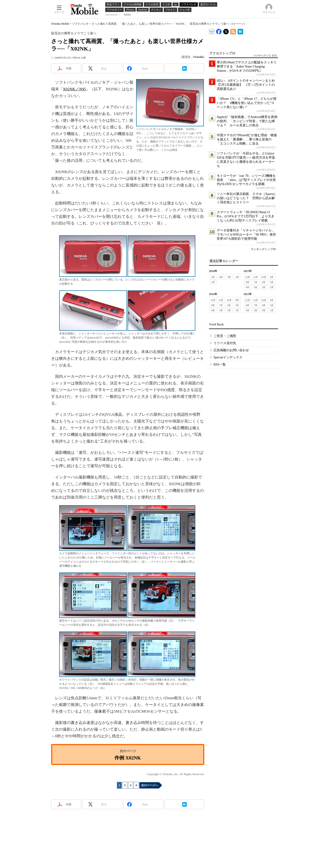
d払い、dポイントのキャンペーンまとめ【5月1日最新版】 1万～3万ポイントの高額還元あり (246, 85)
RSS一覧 (220, 365)
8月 (247, 282)
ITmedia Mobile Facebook (219, 31)
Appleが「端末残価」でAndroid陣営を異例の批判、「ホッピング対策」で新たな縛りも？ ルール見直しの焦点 (247, 121)
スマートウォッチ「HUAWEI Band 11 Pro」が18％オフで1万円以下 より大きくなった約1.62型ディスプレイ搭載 (246, 216)
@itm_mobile (226, 31)
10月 (264, 277)
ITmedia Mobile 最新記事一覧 (233, 31)
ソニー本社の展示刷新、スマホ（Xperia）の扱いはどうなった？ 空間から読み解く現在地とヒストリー (247, 198)
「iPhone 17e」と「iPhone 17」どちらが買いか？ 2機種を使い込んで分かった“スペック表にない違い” (247, 103)
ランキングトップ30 (263, 249)
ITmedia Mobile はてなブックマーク (240, 31)
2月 (237, 277)
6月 (264, 282)
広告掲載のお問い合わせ (231, 350)
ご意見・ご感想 (225, 336)
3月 (229, 277)
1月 (213, 282)
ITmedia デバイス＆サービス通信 (212, 31)
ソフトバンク (80, 24)
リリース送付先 (225, 343)
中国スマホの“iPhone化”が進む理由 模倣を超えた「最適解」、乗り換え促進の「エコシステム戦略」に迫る (247, 139)
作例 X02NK (128, 758)
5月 (213, 277)
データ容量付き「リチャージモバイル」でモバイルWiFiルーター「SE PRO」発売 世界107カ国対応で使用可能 (248, 235)
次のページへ (149, 785)
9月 (272, 277)
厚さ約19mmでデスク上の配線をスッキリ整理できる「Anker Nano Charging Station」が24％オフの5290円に (247, 66)
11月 (256, 277)
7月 (256, 282)
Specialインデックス (228, 357)
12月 (248, 277)
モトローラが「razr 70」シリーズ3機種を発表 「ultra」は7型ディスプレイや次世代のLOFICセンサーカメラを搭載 (246, 180)
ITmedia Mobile (60, 24)
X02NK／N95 (74, 89)
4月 (221, 277)
